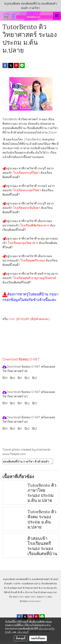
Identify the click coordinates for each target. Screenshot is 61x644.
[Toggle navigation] (57, 16)
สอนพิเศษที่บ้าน (24, 579)
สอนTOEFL (30, 597)
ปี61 (20, 378)
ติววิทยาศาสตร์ (30, 588)
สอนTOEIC (18, 597)
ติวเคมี (14, 592)
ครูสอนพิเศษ (9, 579)
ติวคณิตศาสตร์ (15, 588)
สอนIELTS (42, 597)
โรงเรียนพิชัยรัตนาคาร (35, 225)
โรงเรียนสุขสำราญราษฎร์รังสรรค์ (35, 278)
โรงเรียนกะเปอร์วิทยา (27, 190)
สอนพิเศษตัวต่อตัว (41, 579)
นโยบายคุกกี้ (23, 632)
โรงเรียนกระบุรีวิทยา (27, 173)
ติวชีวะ (21, 592)
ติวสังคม (42, 592)
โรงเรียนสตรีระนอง (33, 260)
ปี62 (27, 378)
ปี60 (13, 378)
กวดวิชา (17, 584)
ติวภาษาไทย (31, 592)
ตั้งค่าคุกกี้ (21, 638)
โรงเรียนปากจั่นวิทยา (27, 208)
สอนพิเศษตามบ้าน (31, 584)
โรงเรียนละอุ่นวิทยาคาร (23, 243)
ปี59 (5, 378)
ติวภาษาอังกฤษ (46, 588)
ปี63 (34, 378)
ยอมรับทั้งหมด (38, 638)
